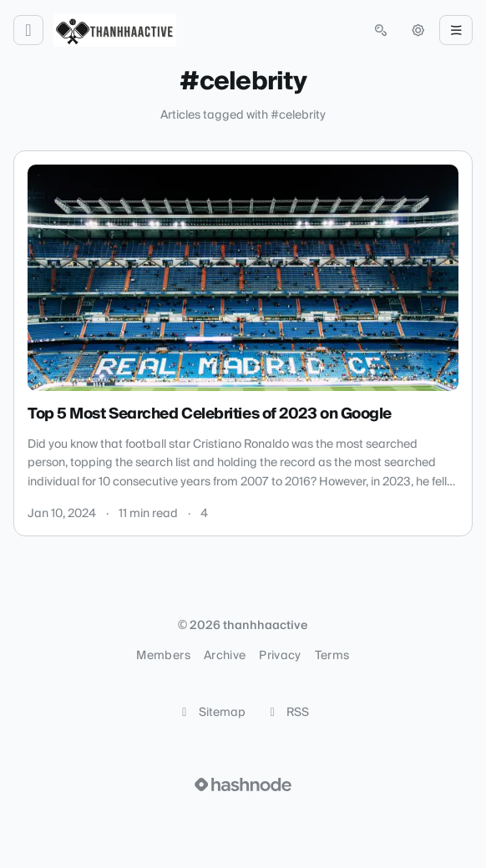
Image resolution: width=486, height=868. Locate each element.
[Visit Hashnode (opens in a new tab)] (243, 784)
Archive (225, 656)
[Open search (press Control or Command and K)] (381, 30)
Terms (332, 656)
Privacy (280, 656)
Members (163, 656)
